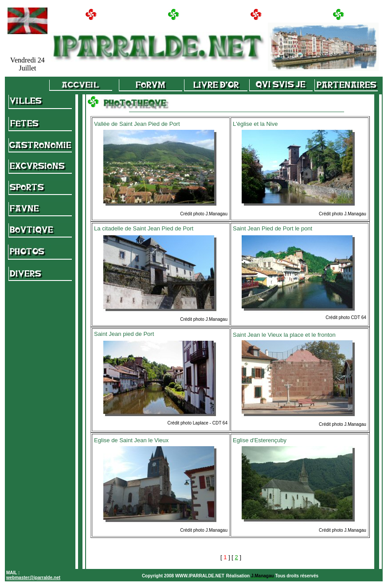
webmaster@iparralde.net (33, 578)
